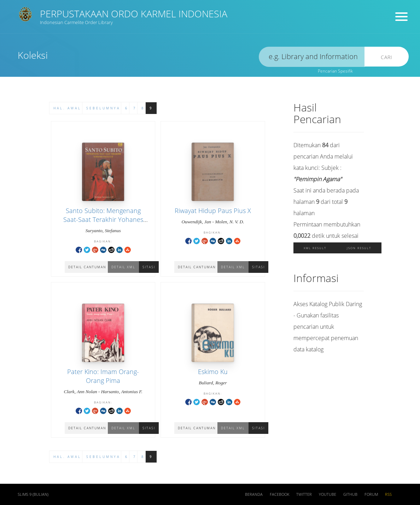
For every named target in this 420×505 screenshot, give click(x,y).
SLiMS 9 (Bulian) (33, 494)
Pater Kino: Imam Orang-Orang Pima (103, 376)
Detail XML (233, 267)
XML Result (315, 248)
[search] (312, 57)
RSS (388, 494)
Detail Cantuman (197, 267)
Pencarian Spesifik (335, 71)
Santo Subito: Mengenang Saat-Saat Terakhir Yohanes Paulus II (103, 219)
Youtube (328, 494)
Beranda (254, 494)
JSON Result (359, 248)
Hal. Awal (67, 108)
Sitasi (149, 267)
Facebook (279, 494)
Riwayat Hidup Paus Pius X (213, 211)
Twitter (304, 494)
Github (350, 494)
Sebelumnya (103, 108)
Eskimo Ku (213, 372)
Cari (387, 57)
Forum (371, 494)
